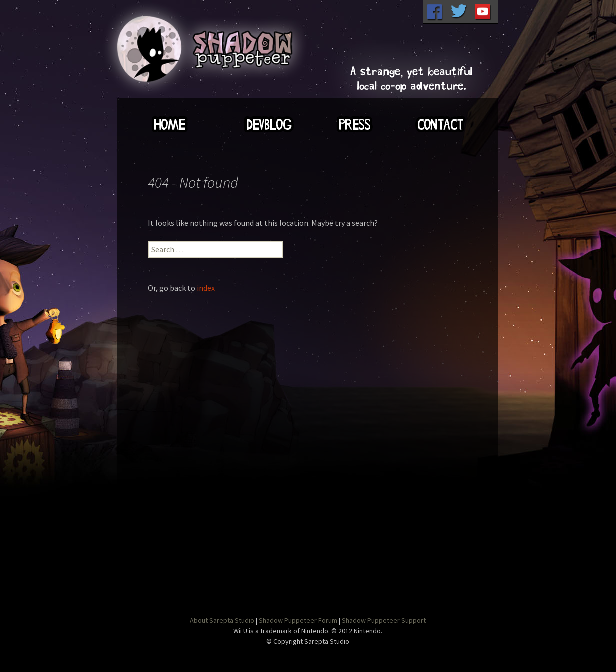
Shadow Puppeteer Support (384, 620)
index (206, 288)
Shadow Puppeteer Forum (298, 620)
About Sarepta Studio (222, 620)
